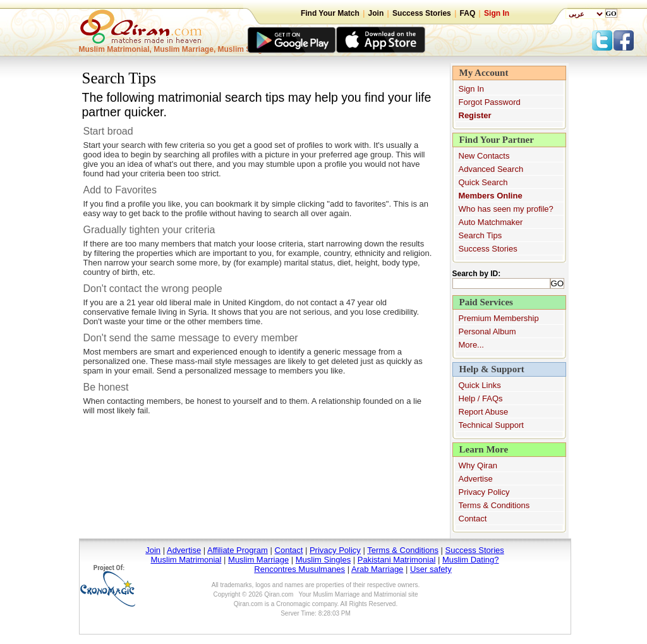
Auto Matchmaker (491, 222)
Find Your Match (330, 13)
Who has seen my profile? (506, 209)
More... (471, 345)
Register (475, 115)
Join (376, 13)
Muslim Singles (323, 560)
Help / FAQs (481, 398)
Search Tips (481, 235)
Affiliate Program (238, 550)
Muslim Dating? (471, 560)
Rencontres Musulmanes (299, 569)
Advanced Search (491, 169)
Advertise (476, 479)
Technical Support (491, 425)
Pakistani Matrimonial (397, 560)
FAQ (468, 13)
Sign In (497, 13)
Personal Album (487, 331)
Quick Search (483, 182)
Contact (473, 519)
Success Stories (422, 13)
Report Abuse (484, 412)
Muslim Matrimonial (186, 560)
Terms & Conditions (494, 505)
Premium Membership (499, 318)
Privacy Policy (484, 492)
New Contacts (484, 156)
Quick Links (480, 385)
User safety (431, 569)
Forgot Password (490, 102)
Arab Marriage (377, 569)
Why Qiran (478, 465)
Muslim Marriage (258, 560)
